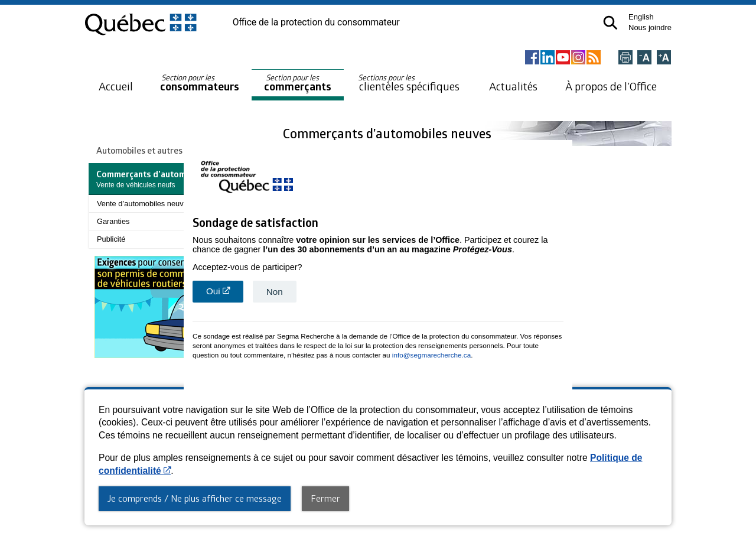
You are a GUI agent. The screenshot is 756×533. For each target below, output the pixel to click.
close (565, 384)
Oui (225, 293)
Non (275, 290)
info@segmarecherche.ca (431, 354)
